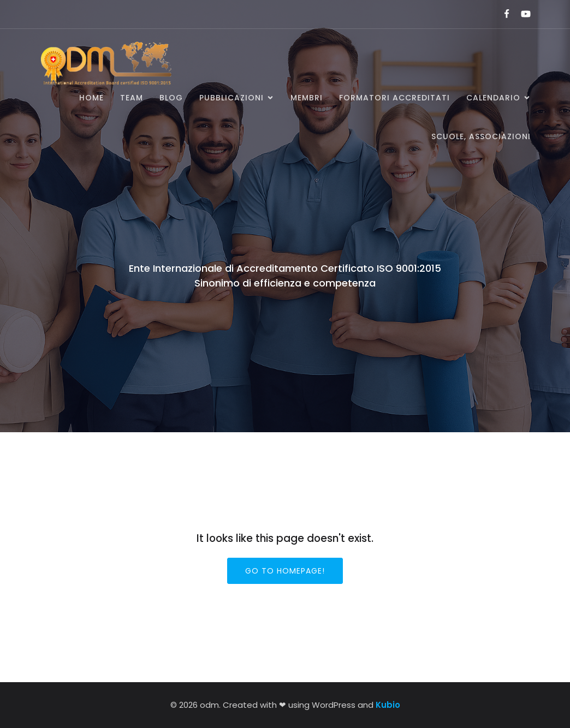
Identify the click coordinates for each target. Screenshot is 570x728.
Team (132, 98)
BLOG (171, 98)
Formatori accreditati (394, 98)
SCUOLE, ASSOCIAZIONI (481, 136)
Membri (307, 98)
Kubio (388, 705)
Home (91, 98)
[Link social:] (502, 14)
